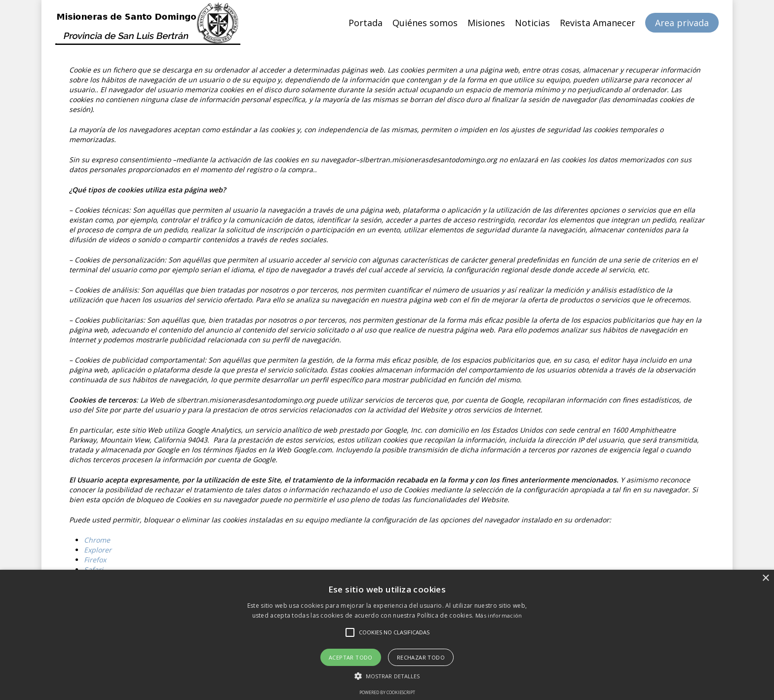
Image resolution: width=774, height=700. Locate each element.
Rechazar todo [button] (421, 657)
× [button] (765, 578)
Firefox (95, 560)
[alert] (387, 635)
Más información (499, 615)
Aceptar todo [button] (351, 657)
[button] (387, 676)
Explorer (98, 550)
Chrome (97, 540)
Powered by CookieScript (387, 692)
